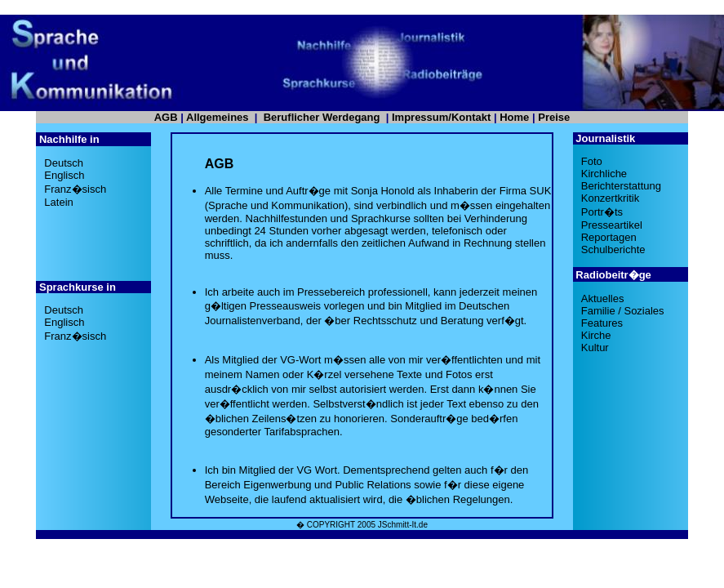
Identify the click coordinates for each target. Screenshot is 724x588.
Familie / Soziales (623, 311)
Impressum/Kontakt (441, 117)
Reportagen (609, 237)
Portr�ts (602, 212)
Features (602, 323)
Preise (554, 117)
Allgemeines (218, 117)
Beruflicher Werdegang (322, 117)
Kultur (595, 347)
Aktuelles (603, 298)
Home (514, 117)
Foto (592, 161)
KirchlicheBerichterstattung (621, 180)
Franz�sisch (75, 189)
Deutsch (64, 163)
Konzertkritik (611, 198)
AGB (166, 117)
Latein (58, 202)
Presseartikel (612, 225)
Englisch (64, 175)
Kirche (596, 335)
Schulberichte (613, 249)
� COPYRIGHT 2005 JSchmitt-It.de (362, 525)
